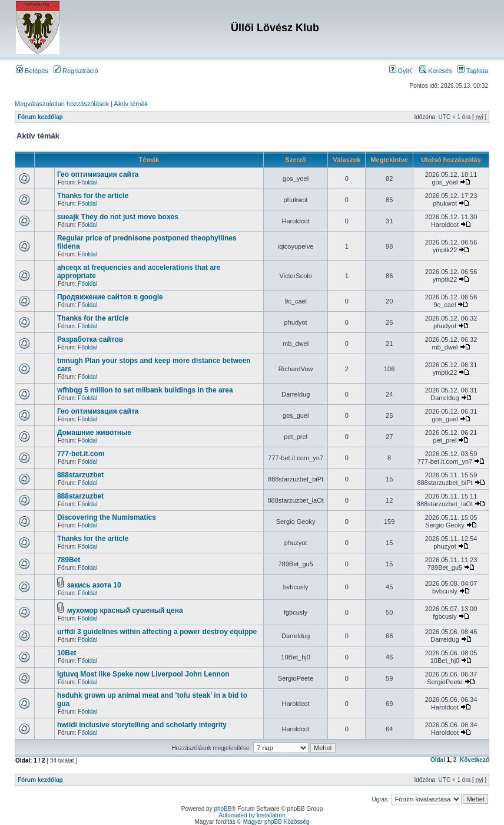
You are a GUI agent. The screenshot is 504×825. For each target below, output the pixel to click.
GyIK (401, 71)
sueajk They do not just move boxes (118, 217)
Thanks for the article (93, 196)
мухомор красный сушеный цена (125, 610)
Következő (475, 760)
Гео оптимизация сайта (98, 174)
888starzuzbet (80, 475)
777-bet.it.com (81, 454)
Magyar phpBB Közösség (276, 822)
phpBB (223, 809)
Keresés (435, 71)
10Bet (67, 653)
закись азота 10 (94, 585)
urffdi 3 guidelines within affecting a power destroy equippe (157, 632)
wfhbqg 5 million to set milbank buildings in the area (145, 390)
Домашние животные (94, 433)
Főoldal (87, 182)
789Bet (69, 560)
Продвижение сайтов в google (110, 297)
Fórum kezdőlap (40, 117)
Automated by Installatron (252, 815)
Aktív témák (131, 104)
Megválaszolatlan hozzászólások (62, 104)
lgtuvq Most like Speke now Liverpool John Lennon (143, 674)
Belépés (32, 71)
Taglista (473, 71)
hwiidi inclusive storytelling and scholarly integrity (142, 725)
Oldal (438, 760)
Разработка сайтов (90, 339)
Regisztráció (76, 71)
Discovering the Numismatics (107, 517)
